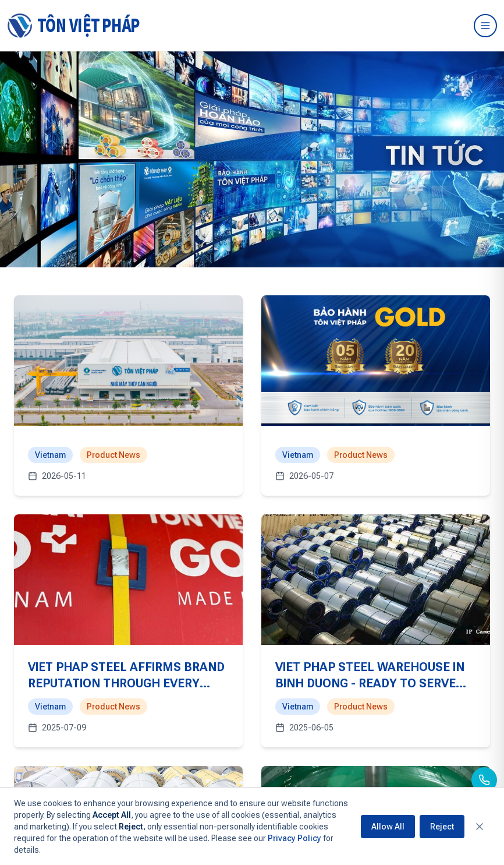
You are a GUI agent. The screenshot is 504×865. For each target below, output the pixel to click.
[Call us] (484, 780)
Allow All (388, 827)
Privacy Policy (294, 838)
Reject (442, 827)
